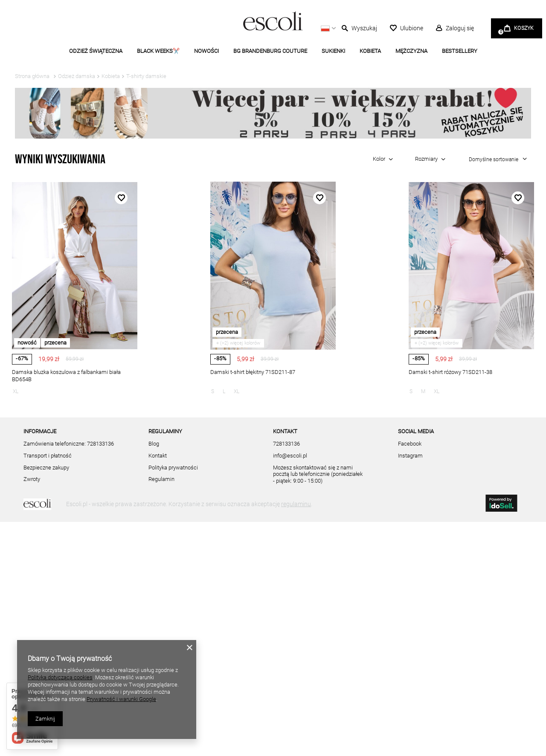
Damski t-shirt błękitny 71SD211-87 (253, 372)
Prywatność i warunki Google (121, 699)
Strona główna (32, 76)
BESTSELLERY (460, 51)
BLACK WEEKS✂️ (158, 51)
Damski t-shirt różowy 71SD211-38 (450, 372)
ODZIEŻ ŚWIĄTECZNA (96, 51)
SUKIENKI (333, 51)
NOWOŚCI (206, 51)
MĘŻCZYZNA (411, 51)
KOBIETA (370, 51)
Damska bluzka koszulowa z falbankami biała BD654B (66, 376)
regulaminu (296, 738)
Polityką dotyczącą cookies (60, 677)
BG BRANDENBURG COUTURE (270, 51)
